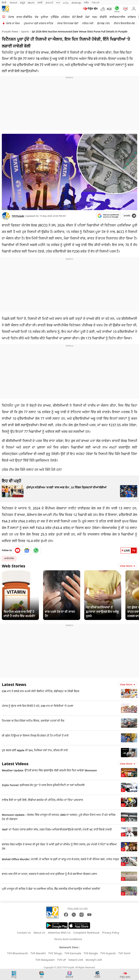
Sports (25, 31)
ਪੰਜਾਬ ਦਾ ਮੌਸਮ (13, 23)
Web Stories (14, 566)
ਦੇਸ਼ (37, 17)
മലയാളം (76, 3)
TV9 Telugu (55, 953)
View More (128, 566)
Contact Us (24, 933)
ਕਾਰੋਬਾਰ (132, 17)
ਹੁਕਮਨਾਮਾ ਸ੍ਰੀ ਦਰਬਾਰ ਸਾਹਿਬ (38, 23)
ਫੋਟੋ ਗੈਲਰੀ (77, 17)
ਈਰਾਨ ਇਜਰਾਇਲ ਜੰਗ (124, 23)
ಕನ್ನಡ (23, 3)
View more (128, 684)
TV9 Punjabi (18, 216)
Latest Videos (15, 764)
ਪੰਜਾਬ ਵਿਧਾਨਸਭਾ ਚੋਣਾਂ (68, 23)
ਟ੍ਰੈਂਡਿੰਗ (55, 17)
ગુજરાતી (49, 3)
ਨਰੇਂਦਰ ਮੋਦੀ (88, 23)
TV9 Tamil (124, 953)
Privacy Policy (111, 933)
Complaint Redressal (86, 933)
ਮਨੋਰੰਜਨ (65, 17)
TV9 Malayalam (45, 960)
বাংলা (58, 3)
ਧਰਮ (95, 17)
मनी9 (86, 3)
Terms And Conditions (68, 939)
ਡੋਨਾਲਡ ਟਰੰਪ (104, 23)
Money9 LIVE (94, 960)
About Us (39, 933)
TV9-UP (96, 3)
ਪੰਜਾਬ (11, 17)
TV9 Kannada (73, 953)
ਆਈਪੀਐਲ (9, 558)
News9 (13, 3)
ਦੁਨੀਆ (45, 17)
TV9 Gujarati (108, 953)
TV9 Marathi (38, 953)
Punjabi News (10, 31)
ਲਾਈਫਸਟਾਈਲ (117, 17)
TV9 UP (62, 960)
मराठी (40, 3)
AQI (109, 9)
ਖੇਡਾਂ (87, 17)
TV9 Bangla (91, 953)
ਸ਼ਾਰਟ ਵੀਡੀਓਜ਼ (24, 17)
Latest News (14, 684)
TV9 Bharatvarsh (18, 953)
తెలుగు (31, 3)
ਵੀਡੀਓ (103, 17)
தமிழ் (66, 3)
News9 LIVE (76, 960)
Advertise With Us (59, 933)
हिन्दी (4, 3)
